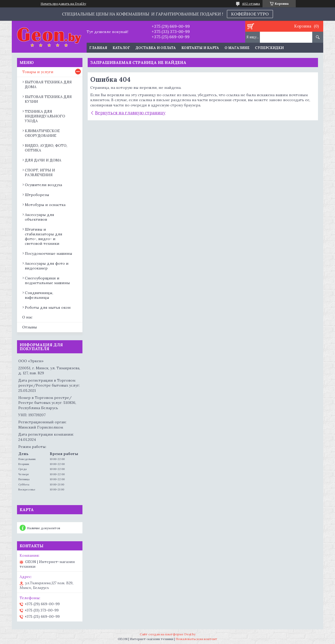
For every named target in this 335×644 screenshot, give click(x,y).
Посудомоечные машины (49, 253)
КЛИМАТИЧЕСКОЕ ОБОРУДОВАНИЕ (42, 133)
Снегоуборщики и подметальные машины (47, 280)
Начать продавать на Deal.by (63, 4)
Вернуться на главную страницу (130, 113)
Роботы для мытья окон (48, 307)
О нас (27, 317)
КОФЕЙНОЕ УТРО (250, 14)
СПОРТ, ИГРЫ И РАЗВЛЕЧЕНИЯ (40, 172)
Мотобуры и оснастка (45, 205)
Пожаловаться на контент (196, 639)
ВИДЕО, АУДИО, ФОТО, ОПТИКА (46, 148)
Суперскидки (269, 48)
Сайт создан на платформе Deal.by (168, 634)
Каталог (121, 48)
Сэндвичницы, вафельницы (39, 295)
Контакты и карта (200, 48)
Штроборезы (37, 195)
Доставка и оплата (156, 48)
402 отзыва (251, 4)
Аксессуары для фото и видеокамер (47, 266)
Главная (98, 48)
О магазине (237, 48)
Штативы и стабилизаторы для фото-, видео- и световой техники (44, 236)
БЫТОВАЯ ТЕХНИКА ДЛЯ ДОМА (48, 84)
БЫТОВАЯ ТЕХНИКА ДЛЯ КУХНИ (48, 99)
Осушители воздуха (43, 185)
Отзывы (30, 327)
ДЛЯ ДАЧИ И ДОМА (43, 160)
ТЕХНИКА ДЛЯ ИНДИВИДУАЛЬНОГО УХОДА (45, 116)
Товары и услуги (38, 72)
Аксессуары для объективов (40, 217)
